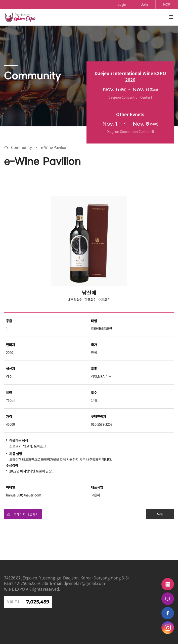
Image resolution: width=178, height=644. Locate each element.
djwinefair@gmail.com (84, 583)
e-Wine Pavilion (54, 147)
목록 (160, 514)
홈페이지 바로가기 (23, 514)
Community (21, 147)
